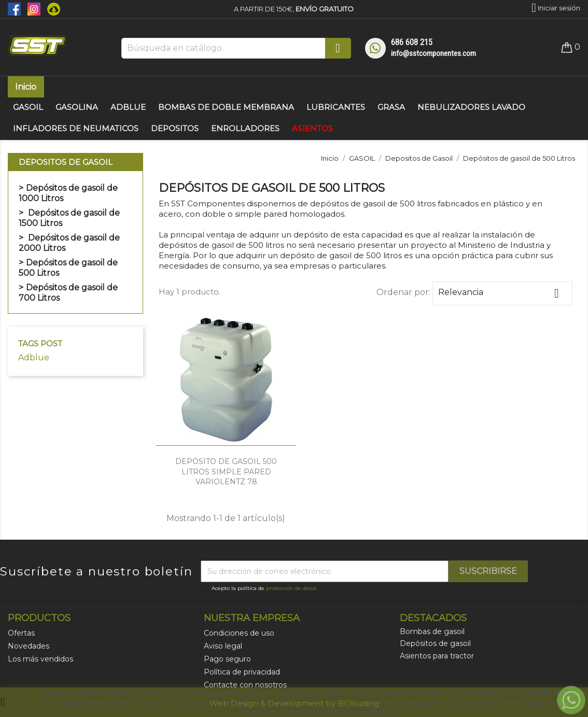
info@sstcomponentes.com (433, 53)
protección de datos (291, 588)
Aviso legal (223, 646)
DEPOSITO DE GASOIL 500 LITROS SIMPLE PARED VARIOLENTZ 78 (226, 472)
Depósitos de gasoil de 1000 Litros (68, 193)
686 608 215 (412, 42)
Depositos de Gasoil (66, 162)
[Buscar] (236, 48)
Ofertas (21, 633)
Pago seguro (227, 659)
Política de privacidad (242, 672)
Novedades (29, 646)
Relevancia (502, 293)
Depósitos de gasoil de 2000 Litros (69, 243)
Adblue (34, 357)
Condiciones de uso (239, 633)
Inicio (26, 87)
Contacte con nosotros (245, 685)
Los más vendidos (40, 659)
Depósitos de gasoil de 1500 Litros (69, 218)
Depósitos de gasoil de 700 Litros (68, 293)
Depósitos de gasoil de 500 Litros (68, 268)
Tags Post (40, 343)
